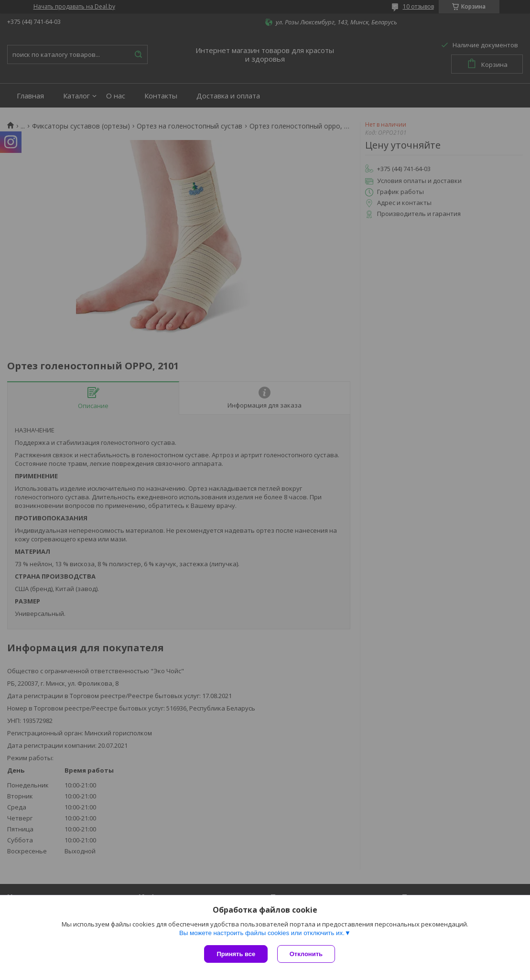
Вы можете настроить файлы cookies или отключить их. (262, 933)
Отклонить (306, 954)
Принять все (236, 954)
